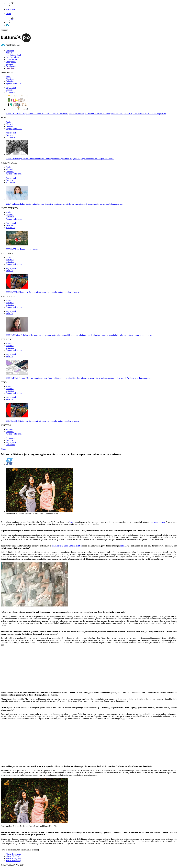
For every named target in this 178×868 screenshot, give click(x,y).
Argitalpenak (11, 88)
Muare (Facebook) (13, 861)
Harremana (10, 9)
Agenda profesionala (14, 83)
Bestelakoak (11, 66)
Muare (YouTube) (13, 856)
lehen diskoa (57, 546)
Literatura (10, 51)
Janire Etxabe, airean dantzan (22, 249)
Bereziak (9, 90)
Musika (9, 53)
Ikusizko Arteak (12, 59)
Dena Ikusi (10, 68)
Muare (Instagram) (13, 858)
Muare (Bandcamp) (14, 854)
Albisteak (10, 79)
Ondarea (9, 64)
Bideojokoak (11, 62)
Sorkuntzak (10, 92)
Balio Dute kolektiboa (73, 546)
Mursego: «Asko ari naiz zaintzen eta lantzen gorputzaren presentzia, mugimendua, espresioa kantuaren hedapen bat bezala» (60, 159)
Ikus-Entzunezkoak (14, 55)
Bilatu (8, 14)
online (123, 546)
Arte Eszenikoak (12, 57)
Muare (72, 522)
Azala (8, 77)
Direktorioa (11, 445)
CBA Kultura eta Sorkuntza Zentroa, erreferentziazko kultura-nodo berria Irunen (42, 292)
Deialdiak (10, 81)
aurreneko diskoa (158, 522)
